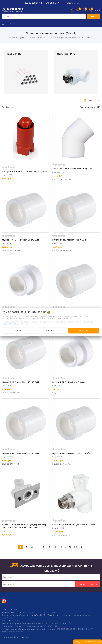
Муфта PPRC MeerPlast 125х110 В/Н (71, 453)
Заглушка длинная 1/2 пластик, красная (24, 171)
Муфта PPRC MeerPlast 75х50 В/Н (20, 382)
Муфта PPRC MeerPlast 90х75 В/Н (20, 240)
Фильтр (8, 107)
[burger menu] (7, 24)
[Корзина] (97, 10)
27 (70, 547)
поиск (7, 16)
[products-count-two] (85, 100)
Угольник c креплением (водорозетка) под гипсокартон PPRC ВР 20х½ (24, 526)
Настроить (51, 331)
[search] (94, 16)
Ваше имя (8, 577)
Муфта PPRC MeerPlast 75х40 (68, 382)
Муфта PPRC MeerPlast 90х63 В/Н (71, 240)
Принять (84, 331)
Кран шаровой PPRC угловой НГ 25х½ (74, 525)
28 (76, 547)
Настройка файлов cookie (15, 637)
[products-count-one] (90, 100)
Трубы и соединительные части (35, 37)
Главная (11, 37)
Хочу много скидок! (88, 584)
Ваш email (9, 584)
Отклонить (18, 331)
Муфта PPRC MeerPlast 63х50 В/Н (20, 453)
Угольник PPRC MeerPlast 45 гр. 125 (72, 169)
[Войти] (72, 10)
